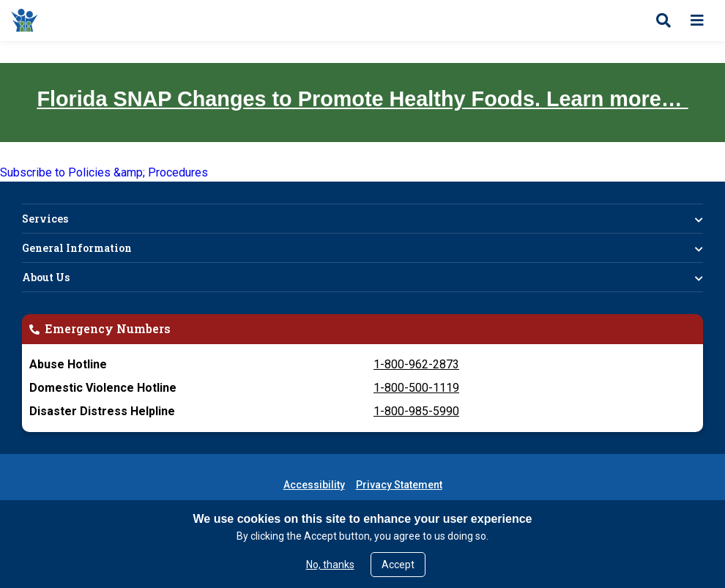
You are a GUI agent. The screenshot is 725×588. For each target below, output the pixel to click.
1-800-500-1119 (416, 388)
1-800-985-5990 (416, 411)
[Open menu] (697, 21)
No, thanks (330, 565)
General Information (77, 248)
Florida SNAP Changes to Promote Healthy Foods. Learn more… (362, 99)
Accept (398, 565)
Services (45, 219)
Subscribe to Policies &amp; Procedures (104, 172)
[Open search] (663, 21)
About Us (46, 277)
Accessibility (314, 485)
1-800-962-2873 (416, 364)
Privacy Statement (399, 485)
